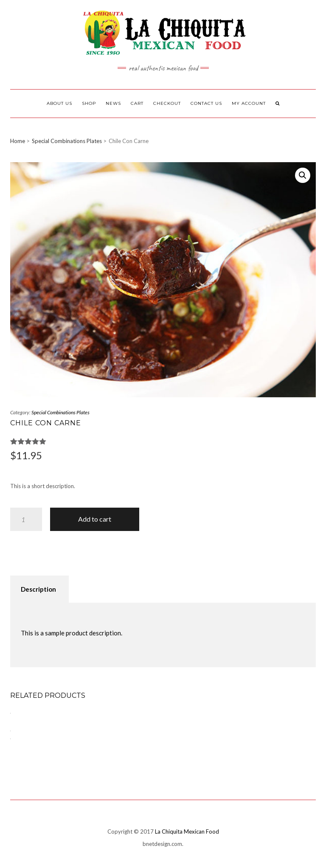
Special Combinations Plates (67, 141)
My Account (249, 103)
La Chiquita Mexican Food (187, 831)
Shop (89, 103)
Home (18, 141)
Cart (137, 103)
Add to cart (95, 519)
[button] (303, 175)
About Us (59, 103)
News (113, 103)
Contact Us (206, 103)
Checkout (167, 103)
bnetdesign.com (162, 844)
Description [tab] (38, 589)
